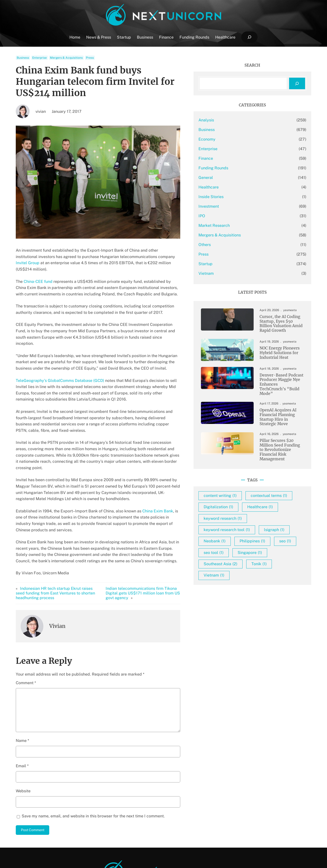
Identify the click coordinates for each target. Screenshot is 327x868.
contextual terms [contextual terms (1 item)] (245, 501)
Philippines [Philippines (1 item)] (240, 558)
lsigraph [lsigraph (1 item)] (237, 547)
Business (23, 58)
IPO (225, 216)
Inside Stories (235, 197)
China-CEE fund (38, 264)
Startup (229, 264)
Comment (26, 640)
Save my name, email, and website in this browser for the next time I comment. (93, 773)
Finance (229, 158)
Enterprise (40, 58)
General (229, 178)
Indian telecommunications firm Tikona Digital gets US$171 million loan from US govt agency (161, 548)
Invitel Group (148, 245)
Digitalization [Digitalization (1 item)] (242, 513)
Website (23, 748)
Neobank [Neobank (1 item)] (273, 547)
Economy (231, 139)
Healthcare (232, 187)
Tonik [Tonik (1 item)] (283, 581)
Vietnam (230, 273)
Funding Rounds (237, 168)
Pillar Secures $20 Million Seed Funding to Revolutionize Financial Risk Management (278, 446)
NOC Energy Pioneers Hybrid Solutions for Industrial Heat (274, 354)
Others (228, 245)
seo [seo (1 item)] (273, 558)
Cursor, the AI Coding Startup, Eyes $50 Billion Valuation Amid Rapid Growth (277, 324)
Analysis (230, 120)
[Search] (297, 83)
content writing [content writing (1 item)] (244, 490)
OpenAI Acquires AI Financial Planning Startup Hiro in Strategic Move (277, 415)
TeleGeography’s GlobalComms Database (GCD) (60, 356)
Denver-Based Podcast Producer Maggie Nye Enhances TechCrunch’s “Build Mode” (277, 383)
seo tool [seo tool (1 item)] (237, 570)
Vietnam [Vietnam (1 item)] (238, 593)
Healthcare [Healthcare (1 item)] (284, 513)
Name (22, 698)
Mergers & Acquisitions (66, 58)
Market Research (238, 225)
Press (90, 58)
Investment (232, 206)
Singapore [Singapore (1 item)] (273, 570)
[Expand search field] (249, 37)
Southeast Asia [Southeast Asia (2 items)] (244, 581)
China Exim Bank (158, 474)
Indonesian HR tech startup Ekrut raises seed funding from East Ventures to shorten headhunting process (62, 550)
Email (22, 723)
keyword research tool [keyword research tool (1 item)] (250, 536)
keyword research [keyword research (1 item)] (246, 524)
